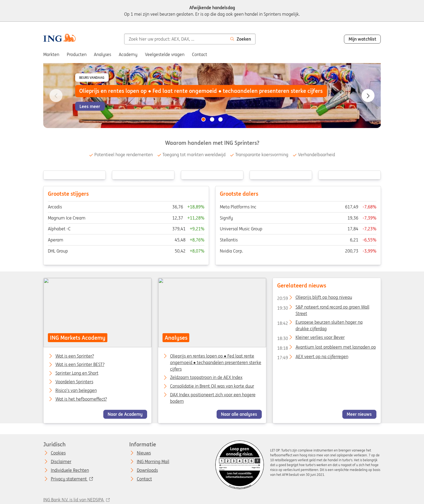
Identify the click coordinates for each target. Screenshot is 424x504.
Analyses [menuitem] (102, 54)
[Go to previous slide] (56, 96)
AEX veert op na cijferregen (312, 358)
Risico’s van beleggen (76, 391)
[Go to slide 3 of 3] (221, 119)
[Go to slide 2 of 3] (212, 119)
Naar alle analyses (239, 414)
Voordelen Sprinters (74, 382)
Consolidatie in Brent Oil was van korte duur (212, 386)
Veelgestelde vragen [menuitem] (165, 54)
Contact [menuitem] (200, 54)
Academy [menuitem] (128, 54)
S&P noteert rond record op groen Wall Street (323, 308)
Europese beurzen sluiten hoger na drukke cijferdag (320, 323)
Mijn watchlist (362, 39)
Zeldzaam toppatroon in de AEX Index (206, 378)
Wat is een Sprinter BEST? (80, 365)
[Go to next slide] (368, 96)
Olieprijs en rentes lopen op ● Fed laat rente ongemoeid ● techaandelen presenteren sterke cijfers (216, 362)
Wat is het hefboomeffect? (81, 399)
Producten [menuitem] (77, 54)
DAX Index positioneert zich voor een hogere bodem (213, 398)
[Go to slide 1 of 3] (203, 119)
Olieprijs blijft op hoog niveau (314, 298)
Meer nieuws (359, 414)
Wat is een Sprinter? (74, 356)
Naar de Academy (125, 414)
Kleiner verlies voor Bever (311, 338)
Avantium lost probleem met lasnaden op (326, 348)
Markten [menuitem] (51, 54)
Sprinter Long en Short (77, 373)
